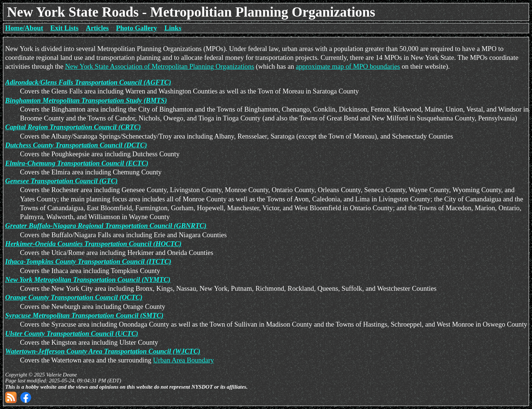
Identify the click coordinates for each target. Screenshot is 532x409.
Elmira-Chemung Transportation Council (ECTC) (77, 163)
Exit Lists (64, 28)
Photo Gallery (137, 28)
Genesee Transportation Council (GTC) (62, 181)
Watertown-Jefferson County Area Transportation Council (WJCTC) (103, 351)
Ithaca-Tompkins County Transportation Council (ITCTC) (88, 261)
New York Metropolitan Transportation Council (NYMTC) (88, 280)
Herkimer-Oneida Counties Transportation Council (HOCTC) (93, 244)
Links (173, 28)
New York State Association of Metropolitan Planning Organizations (160, 66)
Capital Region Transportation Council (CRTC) (73, 127)
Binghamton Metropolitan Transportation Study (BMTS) (86, 100)
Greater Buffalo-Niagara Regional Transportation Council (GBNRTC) (106, 226)
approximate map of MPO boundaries (348, 66)
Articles (97, 28)
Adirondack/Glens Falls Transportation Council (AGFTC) (88, 82)
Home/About (24, 28)
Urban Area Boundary (183, 360)
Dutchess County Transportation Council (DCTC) (76, 145)
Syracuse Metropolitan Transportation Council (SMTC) (84, 315)
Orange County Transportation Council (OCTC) (74, 297)
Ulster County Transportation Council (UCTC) (72, 333)
